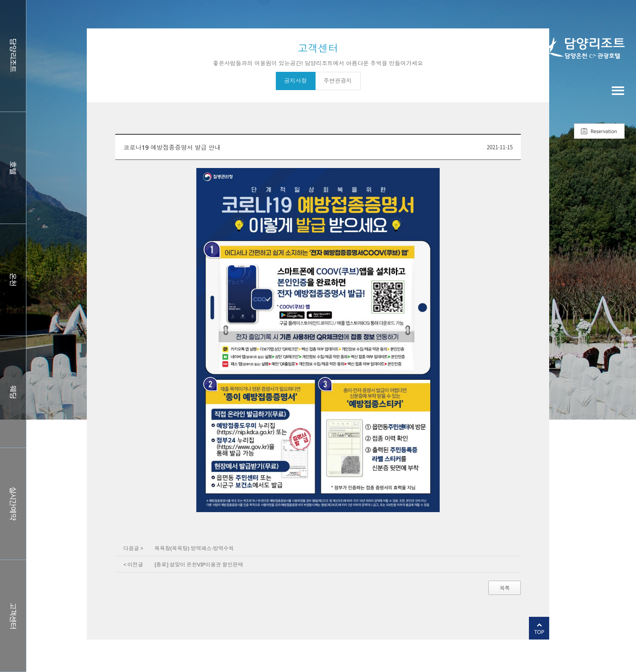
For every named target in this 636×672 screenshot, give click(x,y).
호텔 (13, 168)
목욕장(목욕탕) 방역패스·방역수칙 (194, 548)
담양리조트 (13, 56)
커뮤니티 (13, 616)
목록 (505, 588)
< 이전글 (133, 564)
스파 (13, 280)
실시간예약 (13, 504)
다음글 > (133, 548)
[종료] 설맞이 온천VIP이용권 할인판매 (199, 564)
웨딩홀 (13, 392)
